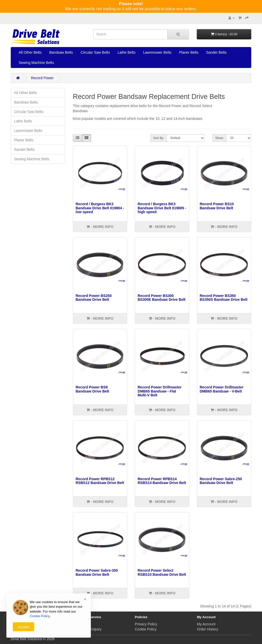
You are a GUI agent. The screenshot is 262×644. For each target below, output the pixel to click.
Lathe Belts (126, 52)
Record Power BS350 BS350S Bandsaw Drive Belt (224, 298)
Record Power (42, 78)
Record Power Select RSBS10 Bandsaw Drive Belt (162, 572)
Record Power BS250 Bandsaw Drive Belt (94, 298)
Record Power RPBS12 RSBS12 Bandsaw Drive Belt (100, 481)
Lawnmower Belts (157, 52)
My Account (206, 624)
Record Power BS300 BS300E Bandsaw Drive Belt (162, 298)
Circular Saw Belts (95, 52)
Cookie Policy (146, 629)
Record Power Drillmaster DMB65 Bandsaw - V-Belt (222, 389)
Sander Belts (216, 52)
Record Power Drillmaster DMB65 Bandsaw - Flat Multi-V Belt (160, 391)
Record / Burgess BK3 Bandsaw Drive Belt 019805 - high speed (162, 208)
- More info (100, 227)
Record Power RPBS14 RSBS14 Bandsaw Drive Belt (162, 481)
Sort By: (159, 138)
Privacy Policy (146, 624)
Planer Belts (189, 52)
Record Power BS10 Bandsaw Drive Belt (217, 206)
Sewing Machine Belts (36, 63)
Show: (219, 138)
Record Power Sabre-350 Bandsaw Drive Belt (97, 572)
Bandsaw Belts (61, 52)
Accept (23, 627)
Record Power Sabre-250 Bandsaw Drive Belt (221, 481)
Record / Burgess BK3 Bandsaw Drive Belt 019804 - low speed (100, 208)
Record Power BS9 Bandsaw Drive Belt (92, 389)
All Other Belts (30, 52)
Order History (208, 629)
